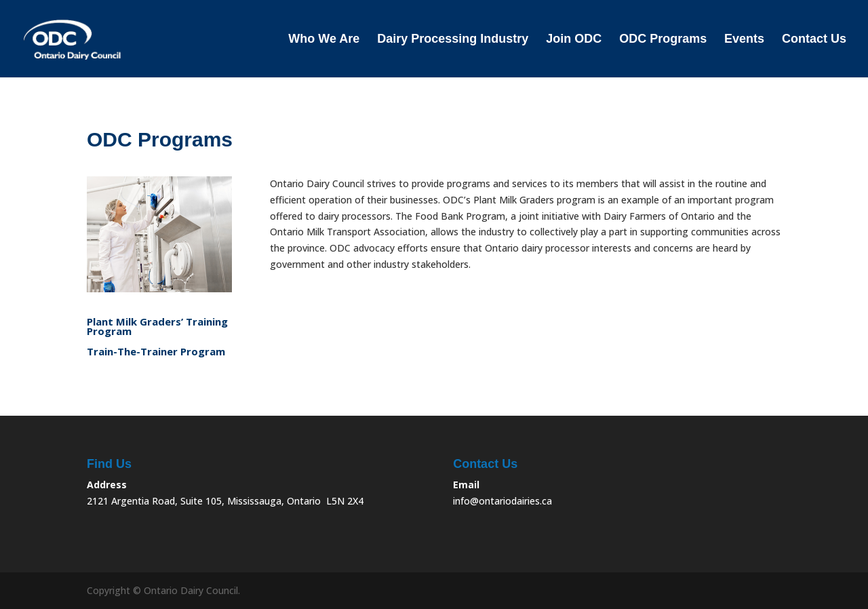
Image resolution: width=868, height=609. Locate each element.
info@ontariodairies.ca (502, 501)
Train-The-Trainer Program (156, 352)
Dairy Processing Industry (453, 40)
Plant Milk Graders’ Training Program (157, 327)
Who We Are (324, 40)
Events (744, 40)
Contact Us (814, 40)
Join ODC (574, 40)
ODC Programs (663, 40)
